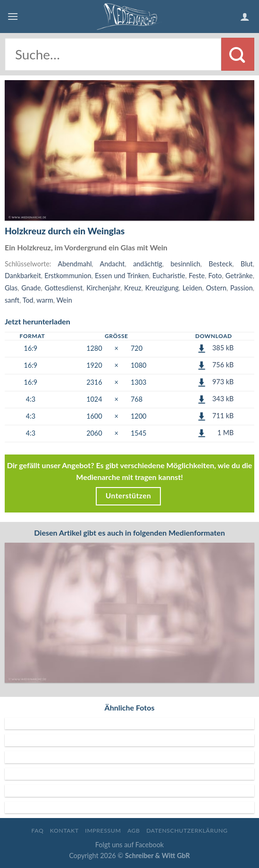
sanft (12, 300)
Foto (215, 276)
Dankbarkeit (23, 276)
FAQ (37, 831)
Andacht (113, 264)
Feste (197, 276)
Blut (247, 264)
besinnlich (185, 264)
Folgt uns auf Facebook (129, 845)
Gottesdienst (64, 288)
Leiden (192, 288)
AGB (134, 831)
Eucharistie (169, 276)
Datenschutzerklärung (187, 831)
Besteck (220, 264)
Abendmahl (75, 264)
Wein (64, 300)
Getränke (239, 276)
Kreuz (133, 288)
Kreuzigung (162, 288)
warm (45, 300)
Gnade (31, 288)
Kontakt (64, 831)
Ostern (216, 288)
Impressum (103, 831)
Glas (11, 288)
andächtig (148, 264)
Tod (28, 300)
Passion (242, 288)
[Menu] (13, 16)
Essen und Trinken (122, 276)
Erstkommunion (68, 276)
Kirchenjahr (103, 288)
